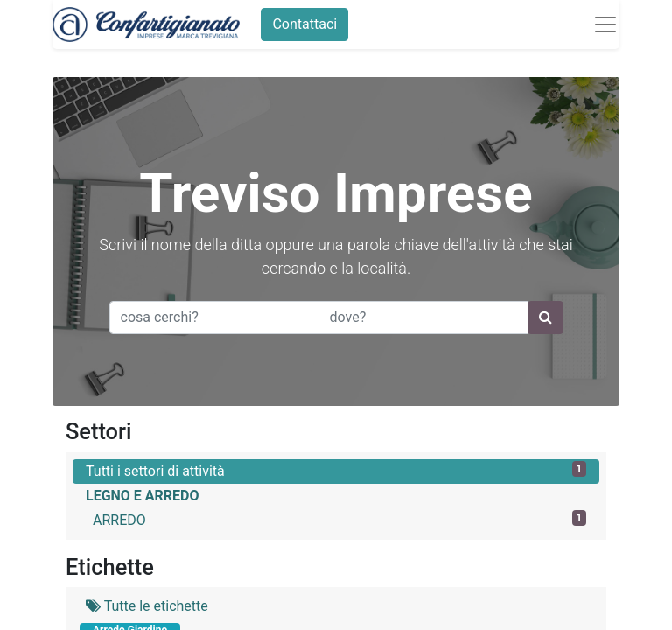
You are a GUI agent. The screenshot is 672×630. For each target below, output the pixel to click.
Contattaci (304, 24)
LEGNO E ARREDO (143, 496)
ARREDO (339, 519)
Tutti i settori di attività (336, 470)
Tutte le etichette (147, 606)
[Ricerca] (546, 318)
